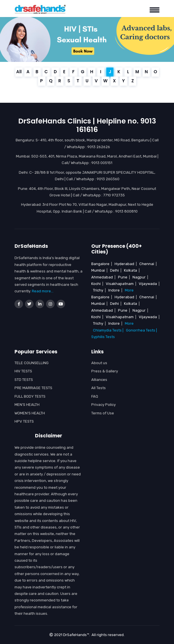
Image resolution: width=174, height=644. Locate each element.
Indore (114, 290)
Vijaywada (148, 284)
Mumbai (98, 270)
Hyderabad (124, 264)
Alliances (99, 380)
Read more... (43, 291)
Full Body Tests (30, 396)
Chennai (147, 264)
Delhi (114, 270)
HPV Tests (24, 421)
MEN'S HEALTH (27, 405)
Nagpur (139, 277)
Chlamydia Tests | (108, 330)
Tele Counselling (32, 363)
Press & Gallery (105, 371)
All (19, 72)
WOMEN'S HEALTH (30, 413)
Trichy (98, 290)
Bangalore (100, 264)
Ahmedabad (102, 277)
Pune (123, 277)
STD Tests (24, 380)
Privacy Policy (103, 405)
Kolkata (130, 270)
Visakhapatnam (120, 284)
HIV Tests (23, 371)
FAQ (95, 396)
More (129, 290)
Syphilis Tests (103, 337)
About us (99, 363)
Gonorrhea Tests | (142, 330)
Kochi (96, 284)
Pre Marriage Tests (33, 388)
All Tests (99, 388)
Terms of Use (103, 413)
